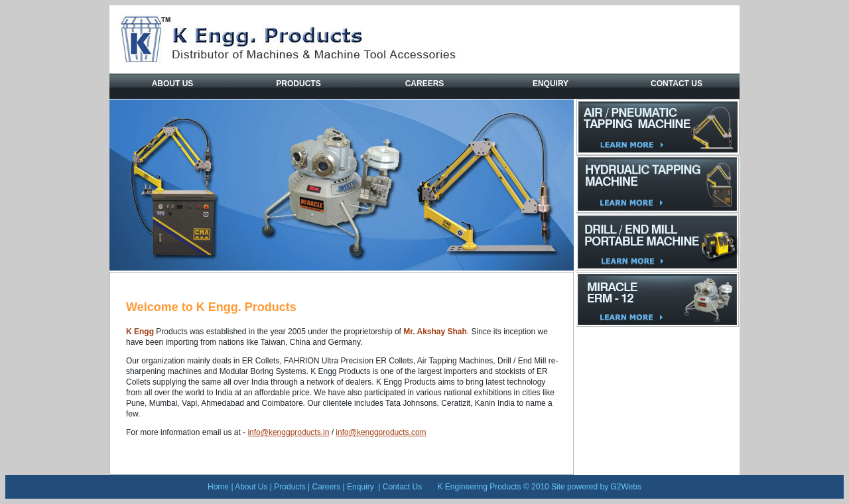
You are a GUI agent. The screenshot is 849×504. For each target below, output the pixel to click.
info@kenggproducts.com (381, 432)
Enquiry (551, 84)
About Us (173, 84)
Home (218, 487)
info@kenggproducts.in (288, 432)
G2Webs (625, 487)
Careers (425, 84)
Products (298, 84)
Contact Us (677, 84)
